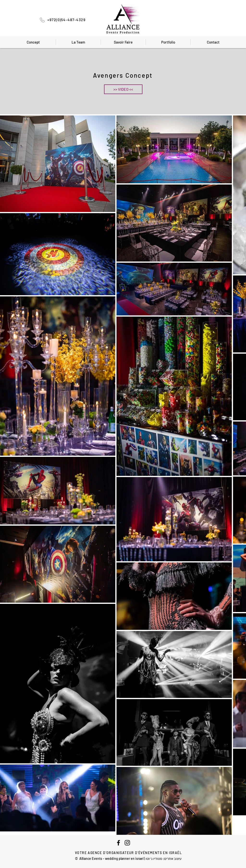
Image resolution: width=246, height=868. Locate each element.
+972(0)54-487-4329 (66, 20)
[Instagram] (127, 843)
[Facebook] (118, 843)
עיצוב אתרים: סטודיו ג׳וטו (164, 858)
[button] (123, 89)
